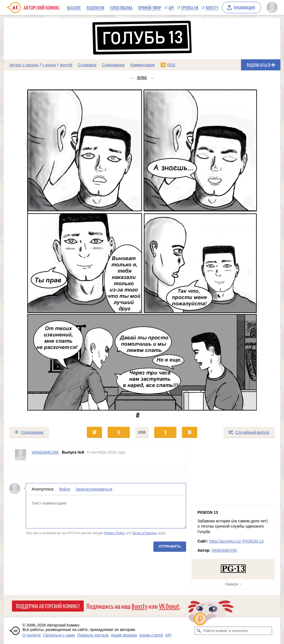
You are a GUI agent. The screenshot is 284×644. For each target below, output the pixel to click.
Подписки (95, 7)
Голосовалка (121, 7)
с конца (49, 65)
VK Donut (169, 606)
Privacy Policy (115, 533)
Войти (64, 489)
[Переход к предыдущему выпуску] (38, 254)
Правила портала (93, 635)
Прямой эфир (150, 7)
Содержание (113, 65)
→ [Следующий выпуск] (152, 78)
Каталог (74, 7)
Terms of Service (144, 533)
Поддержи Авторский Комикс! (48, 606)
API (171, 7)
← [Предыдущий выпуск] (132, 78)
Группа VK (190, 7)
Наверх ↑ (233, 584)
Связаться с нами (59, 635)
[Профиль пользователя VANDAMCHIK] (21, 455)
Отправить (170, 546)
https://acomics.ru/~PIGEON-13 (236, 541)
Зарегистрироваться (94, 489)
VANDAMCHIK (224, 550)
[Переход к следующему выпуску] (142, 254)
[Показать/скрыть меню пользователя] (272, 7)
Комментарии (143, 65)
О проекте (32, 635)
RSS (171, 65)
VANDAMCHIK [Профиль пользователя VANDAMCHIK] (45, 452)
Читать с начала (24, 65)
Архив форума (124, 635)
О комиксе (87, 65)
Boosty (212, 7)
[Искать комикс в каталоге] (199, 631)
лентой (66, 65)
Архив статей (151, 635)
